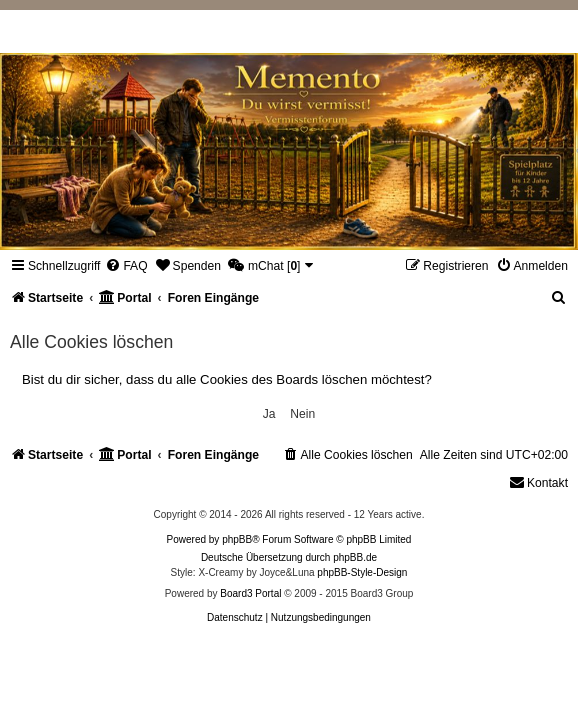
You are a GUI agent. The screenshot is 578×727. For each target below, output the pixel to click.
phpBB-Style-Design (362, 572)
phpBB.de (355, 557)
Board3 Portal (250, 593)
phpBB (237, 539)
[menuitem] (126, 266)
